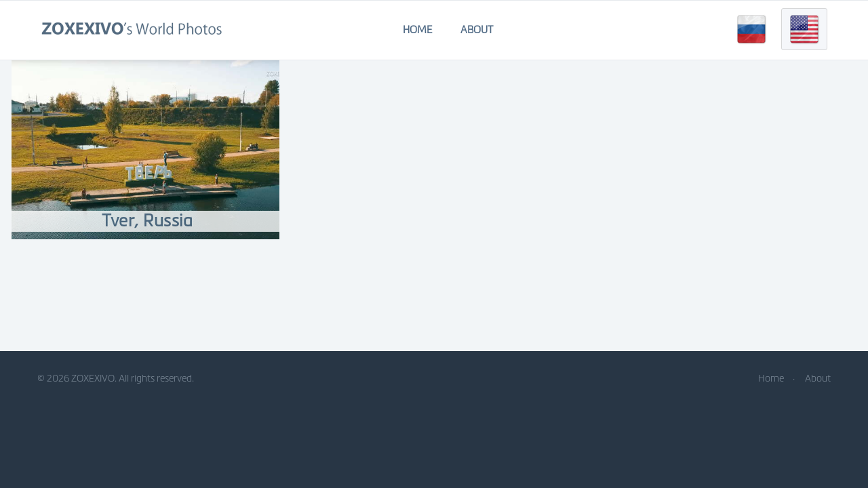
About (477, 30)
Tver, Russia (147, 221)
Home (417, 30)
